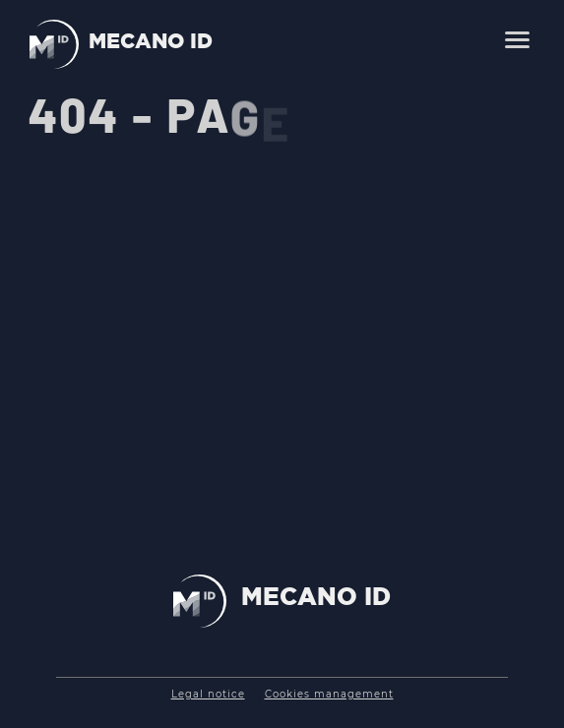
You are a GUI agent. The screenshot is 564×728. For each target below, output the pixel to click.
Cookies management (329, 694)
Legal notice (208, 694)
